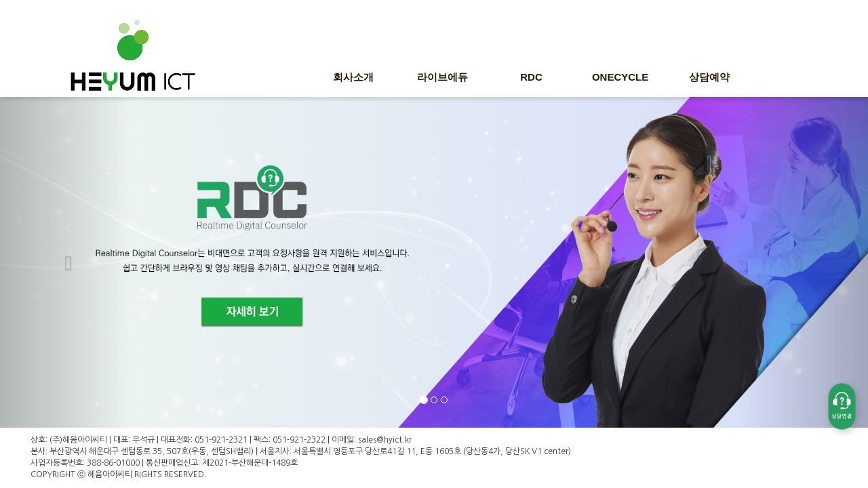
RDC (531, 77)
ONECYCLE (620, 77)
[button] (65, 260)
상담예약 (709, 77)
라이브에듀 (442, 77)
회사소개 (353, 77)
